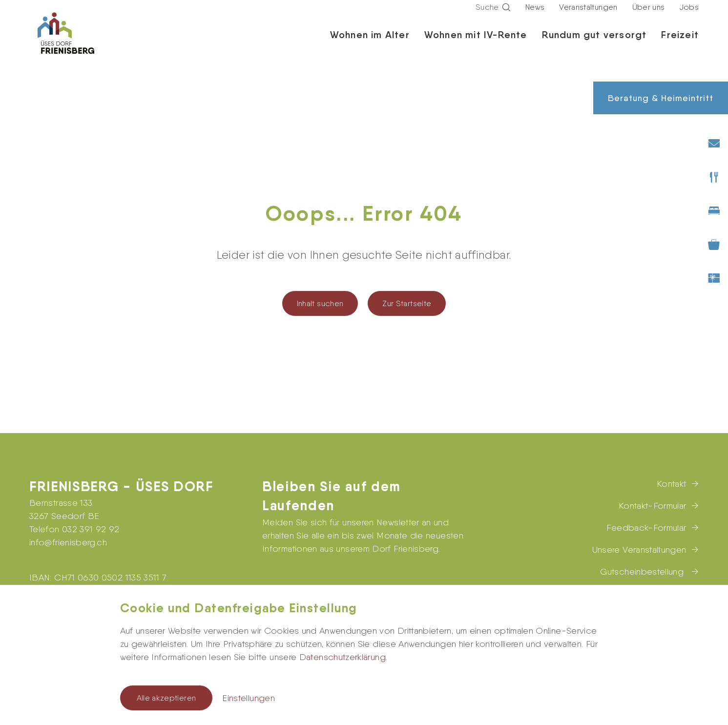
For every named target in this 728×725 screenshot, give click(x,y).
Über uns (649, 16)
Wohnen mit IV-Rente (476, 44)
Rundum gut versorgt (594, 44)
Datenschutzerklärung (343, 657)
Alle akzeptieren (166, 698)
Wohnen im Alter (370, 44)
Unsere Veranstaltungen (639, 549)
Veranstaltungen (588, 16)
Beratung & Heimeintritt (661, 98)
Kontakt (672, 484)
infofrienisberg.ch (68, 542)
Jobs (689, 16)
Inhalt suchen (320, 303)
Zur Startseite (407, 303)
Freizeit (680, 44)
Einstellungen (249, 698)
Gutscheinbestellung (643, 571)
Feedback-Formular (646, 528)
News (535, 16)
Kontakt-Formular (653, 506)
